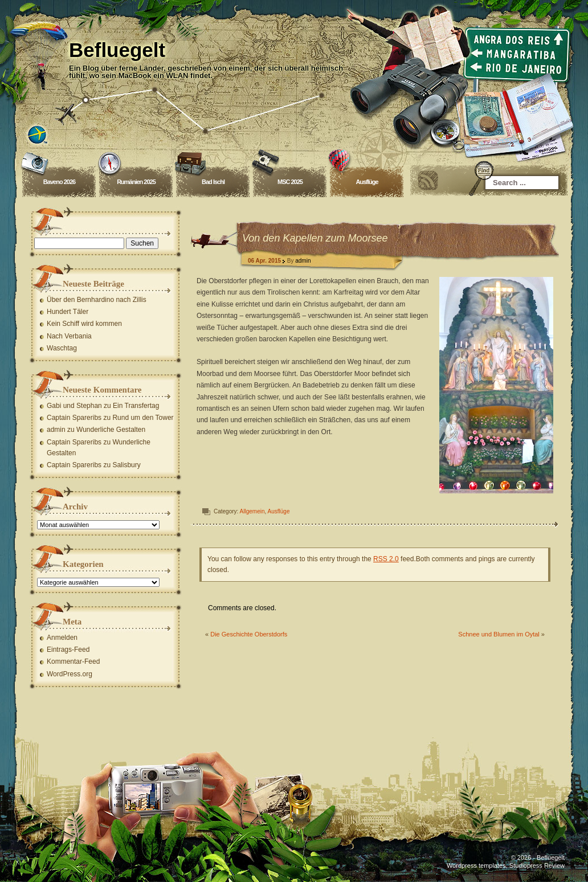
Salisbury (126, 465)
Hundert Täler (68, 312)
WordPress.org (70, 674)
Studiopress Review (537, 865)
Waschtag (62, 348)
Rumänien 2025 (136, 182)
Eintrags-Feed (68, 650)
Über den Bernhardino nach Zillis (97, 300)
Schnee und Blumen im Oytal (499, 634)
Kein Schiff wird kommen (84, 324)
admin (303, 261)
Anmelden (62, 638)
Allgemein (252, 511)
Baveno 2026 (59, 182)
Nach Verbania (69, 336)
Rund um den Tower (143, 418)
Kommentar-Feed (73, 661)
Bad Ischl (213, 182)
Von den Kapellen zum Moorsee (315, 238)
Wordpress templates (476, 865)
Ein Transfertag (136, 406)
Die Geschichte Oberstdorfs (249, 634)
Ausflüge (367, 182)
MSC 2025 (290, 182)
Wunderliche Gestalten (111, 430)
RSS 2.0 (386, 559)
